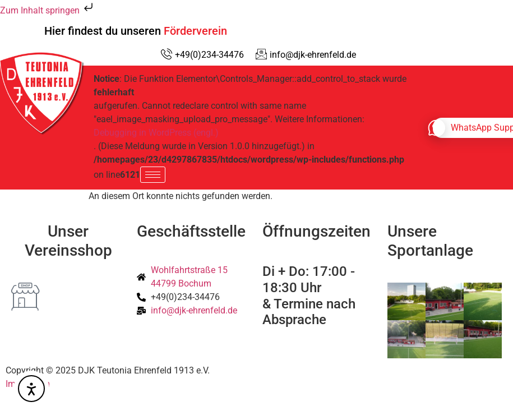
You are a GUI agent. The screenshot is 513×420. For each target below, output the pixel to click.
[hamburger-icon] (153, 175)
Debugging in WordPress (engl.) (156, 133)
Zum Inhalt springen (48, 10)
